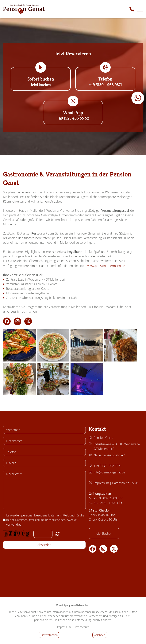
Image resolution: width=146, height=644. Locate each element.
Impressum (101, 483)
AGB (135, 483)
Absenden (44, 545)
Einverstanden (49, 635)
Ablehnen (100, 635)
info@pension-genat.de (109, 472)
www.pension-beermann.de (108, 266)
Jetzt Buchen (104, 533)
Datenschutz (120, 483)
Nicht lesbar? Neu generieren (58, 534)
